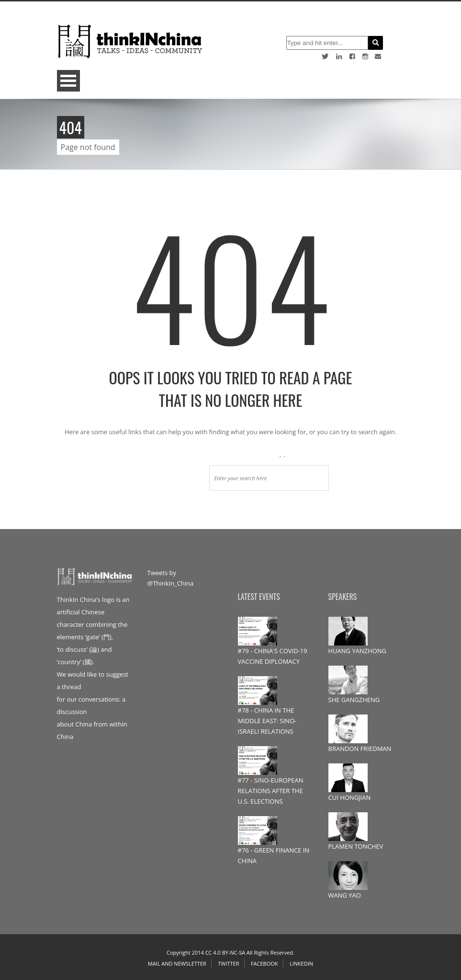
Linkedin (301, 963)
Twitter (228, 963)
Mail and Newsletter (177, 963)
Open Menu (68, 81)
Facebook (264, 963)
